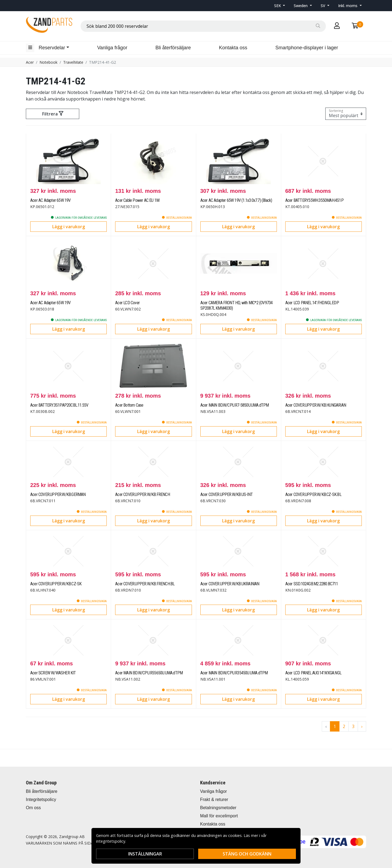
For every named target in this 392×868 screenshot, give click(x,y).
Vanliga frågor (112, 48)
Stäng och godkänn (247, 854)
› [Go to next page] (362, 726)
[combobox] (203, 26)
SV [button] (324, 6)
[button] (280, 6)
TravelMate (73, 62)
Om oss (33, 808)
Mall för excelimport (219, 816)
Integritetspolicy (41, 800)
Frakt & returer (214, 800)
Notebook (48, 62)
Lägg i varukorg (69, 227)
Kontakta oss (233, 48)
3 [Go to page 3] (353, 726)
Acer (30, 62)
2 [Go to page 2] (344, 726)
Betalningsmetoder (218, 808)
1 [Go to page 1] (335, 726)
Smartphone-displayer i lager (307, 48)
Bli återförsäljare (173, 48)
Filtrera (53, 114)
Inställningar (145, 854)
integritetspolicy (111, 841)
